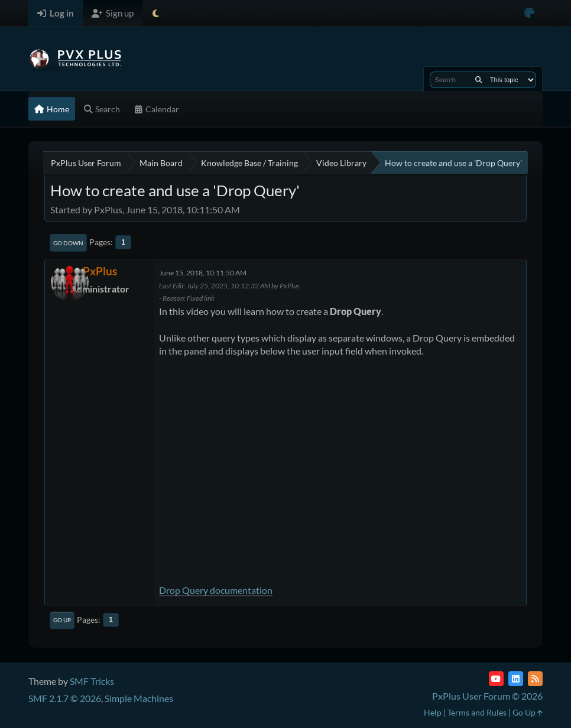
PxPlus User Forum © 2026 (487, 696)
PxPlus (100, 271)
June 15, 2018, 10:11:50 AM (203, 273)
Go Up (62, 620)
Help (433, 712)
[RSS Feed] (535, 679)
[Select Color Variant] (529, 13)
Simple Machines (139, 698)
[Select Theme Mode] (156, 13)
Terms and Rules (477, 712)
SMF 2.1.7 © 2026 (65, 698)
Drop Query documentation (216, 590)
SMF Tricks (92, 681)
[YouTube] (496, 679)
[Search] (478, 80)
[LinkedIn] (516, 679)
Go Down (68, 243)
